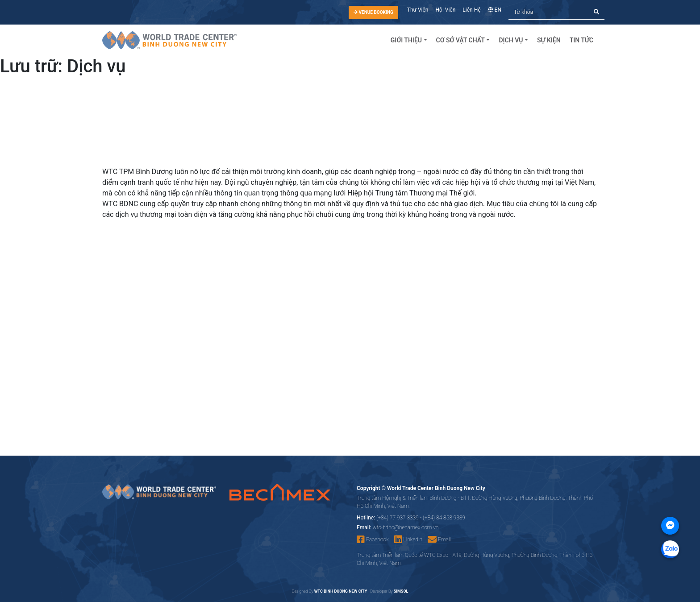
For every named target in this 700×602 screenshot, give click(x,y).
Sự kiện (549, 40)
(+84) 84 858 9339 (444, 518)
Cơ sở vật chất (460, 40)
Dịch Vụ (511, 40)
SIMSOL (401, 591)
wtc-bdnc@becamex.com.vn (406, 527)
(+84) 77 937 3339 (398, 518)
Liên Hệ (471, 10)
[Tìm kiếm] (549, 12)
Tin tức (581, 40)
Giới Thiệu (406, 40)
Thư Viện (418, 10)
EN (495, 10)
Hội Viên (446, 10)
